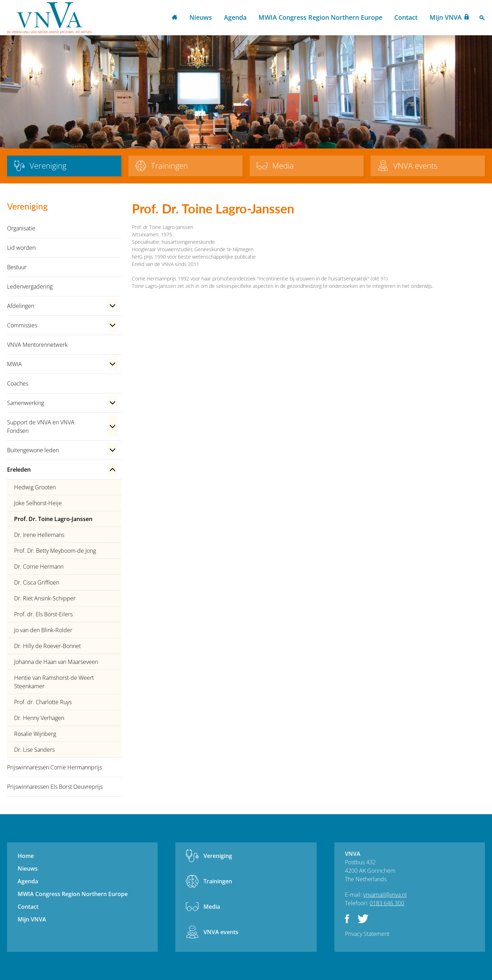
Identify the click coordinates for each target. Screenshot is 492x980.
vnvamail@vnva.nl (385, 895)
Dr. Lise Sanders (34, 750)
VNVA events (221, 932)
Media (212, 907)
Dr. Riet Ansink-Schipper (45, 598)
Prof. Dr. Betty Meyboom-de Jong (55, 551)
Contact (406, 17)
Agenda (235, 17)
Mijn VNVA (446, 17)
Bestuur (17, 267)
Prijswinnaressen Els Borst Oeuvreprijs (55, 787)
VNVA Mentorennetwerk (37, 345)
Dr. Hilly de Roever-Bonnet (47, 646)
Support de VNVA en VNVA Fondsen (41, 427)
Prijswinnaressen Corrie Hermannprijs (54, 767)
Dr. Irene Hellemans (39, 535)
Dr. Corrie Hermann (39, 567)
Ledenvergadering (30, 286)
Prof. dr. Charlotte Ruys (43, 702)
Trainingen (218, 881)
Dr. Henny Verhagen (39, 718)
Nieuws (201, 17)
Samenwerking (26, 403)
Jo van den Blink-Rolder (43, 630)
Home (175, 18)
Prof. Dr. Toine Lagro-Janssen (53, 519)
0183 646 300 (387, 903)
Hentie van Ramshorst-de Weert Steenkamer (54, 682)
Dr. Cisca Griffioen (37, 582)
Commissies (22, 325)
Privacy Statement (367, 934)
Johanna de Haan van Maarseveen (56, 662)
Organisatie (21, 228)
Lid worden (21, 248)
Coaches (18, 383)
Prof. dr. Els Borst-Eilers (43, 614)
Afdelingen (21, 306)
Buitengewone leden (33, 450)
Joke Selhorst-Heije (38, 503)
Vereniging (218, 856)
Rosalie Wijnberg (35, 734)
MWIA (14, 364)
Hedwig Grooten (35, 487)
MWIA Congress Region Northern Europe (320, 17)
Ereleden (19, 470)
